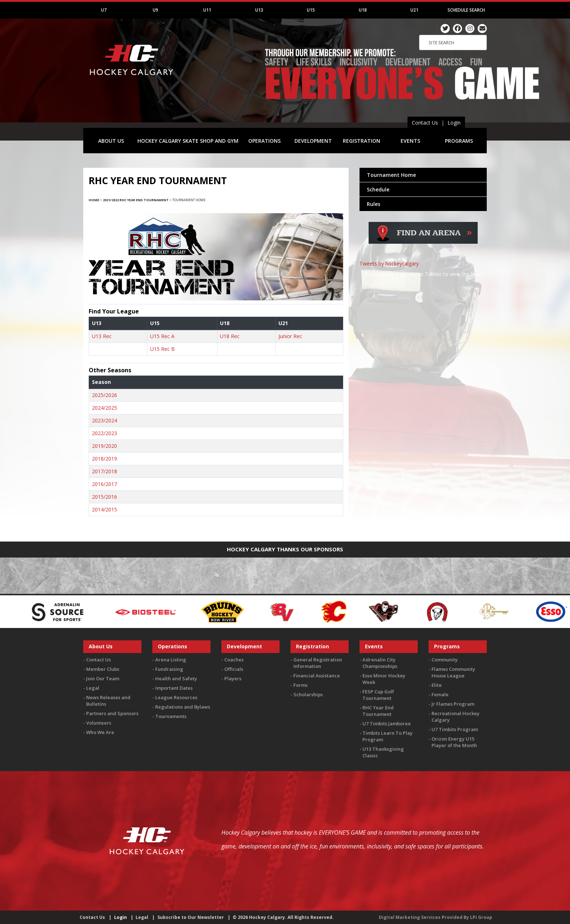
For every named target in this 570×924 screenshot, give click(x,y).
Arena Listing (171, 660)
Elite (437, 685)
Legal (93, 688)
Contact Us (425, 123)
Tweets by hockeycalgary (389, 264)
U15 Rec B (162, 349)
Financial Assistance (317, 676)
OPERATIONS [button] (264, 141)
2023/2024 (105, 420)
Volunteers (99, 723)
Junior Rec (290, 336)
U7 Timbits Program (455, 729)
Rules (374, 204)
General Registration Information (318, 663)
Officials (234, 669)
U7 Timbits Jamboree (387, 724)
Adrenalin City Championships (380, 663)
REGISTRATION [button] (362, 141)
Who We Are (100, 732)
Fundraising (169, 669)
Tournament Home (391, 175)
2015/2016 (105, 497)
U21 (414, 10)
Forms (300, 685)
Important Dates (174, 688)
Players (233, 678)
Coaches (234, 660)
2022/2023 (105, 433)
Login (454, 123)
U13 (259, 10)
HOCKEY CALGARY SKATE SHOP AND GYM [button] (188, 141)
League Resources (176, 697)
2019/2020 (105, 446)
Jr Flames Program (453, 704)
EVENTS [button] (410, 141)
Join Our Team (103, 678)
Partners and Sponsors (112, 713)
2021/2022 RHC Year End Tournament (136, 200)
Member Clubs (103, 669)
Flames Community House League (453, 672)
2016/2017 (105, 484)
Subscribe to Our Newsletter (191, 917)
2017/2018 (105, 471)
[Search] (453, 42)
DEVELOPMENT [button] (313, 141)
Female (440, 694)
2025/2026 (105, 395)
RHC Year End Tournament (378, 711)
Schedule (378, 189)
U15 (311, 10)
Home (94, 200)
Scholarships (308, 694)
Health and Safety (176, 678)
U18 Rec (230, 336)
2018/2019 (105, 459)
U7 (104, 10)
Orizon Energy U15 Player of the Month (454, 742)
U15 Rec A (162, 336)
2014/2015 (105, 509)
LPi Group (481, 917)
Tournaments (171, 716)
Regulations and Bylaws (183, 707)
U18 (363, 10)
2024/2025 (105, 408)
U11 (207, 10)
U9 (155, 10)
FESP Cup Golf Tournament (378, 695)
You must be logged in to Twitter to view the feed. (423, 274)
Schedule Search (466, 10)
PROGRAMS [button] (459, 141)
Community (445, 660)
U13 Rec (102, 336)
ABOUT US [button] (111, 141)
